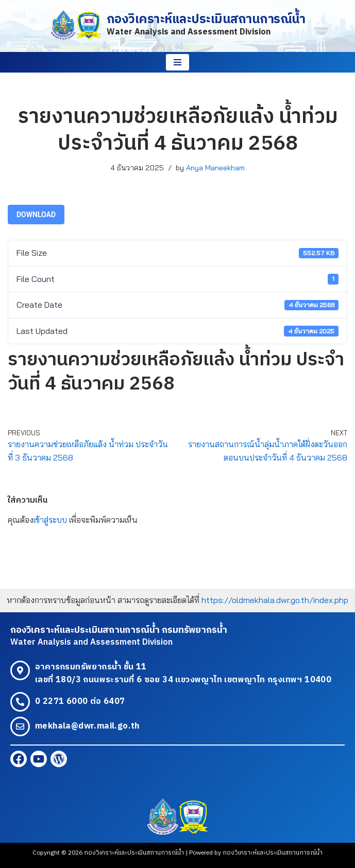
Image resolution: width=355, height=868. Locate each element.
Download (36, 215)
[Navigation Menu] (177, 62)
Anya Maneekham (215, 168)
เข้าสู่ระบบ (50, 520)
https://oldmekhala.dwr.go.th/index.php (275, 600)
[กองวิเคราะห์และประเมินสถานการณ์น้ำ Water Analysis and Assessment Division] (178, 26)
